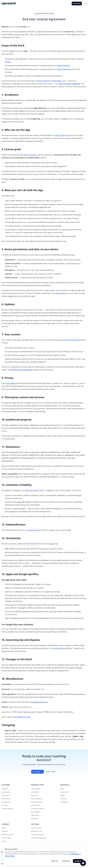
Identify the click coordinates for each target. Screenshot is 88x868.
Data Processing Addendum (69, 84)
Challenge (34, 818)
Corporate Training (37, 809)
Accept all (78, 861)
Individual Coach (37, 831)
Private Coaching (37, 802)
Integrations (6, 802)
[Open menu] (85, 4)
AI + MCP (5, 805)
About (4, 828)
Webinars (64, 799)
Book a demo (51, 772)
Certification (35, 792)
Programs (5, 789)
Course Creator (36, 828)
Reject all (54, 861)
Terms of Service (63, 66)
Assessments (6, 792)
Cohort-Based (36, 789)
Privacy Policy (56, 81)
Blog (62, 789)
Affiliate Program (7, 835)
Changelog (64, 802)
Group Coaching (36, 799)
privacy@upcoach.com (39, 702)
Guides (63, 795)
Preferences (66, 861)
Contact (4, 841)
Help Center (64, 792)
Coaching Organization (39, 838)
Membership (35, 805)
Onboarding (35, 812)
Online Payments (7, 809)
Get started (77, 3)
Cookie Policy (75, 854)
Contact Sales (6, 838)
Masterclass (35, 815)
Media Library (6, 799)
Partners (5, 831)
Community (6, 795)
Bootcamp (34, 795)
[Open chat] (83, 863)
